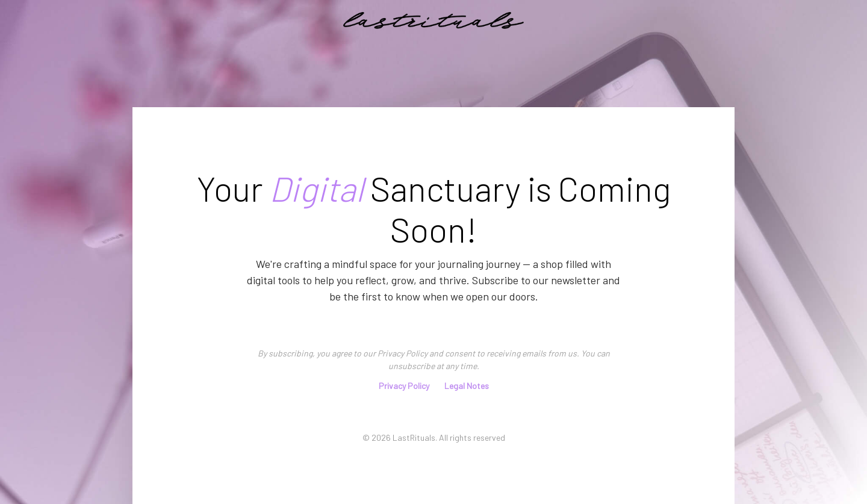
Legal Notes (467, 386)
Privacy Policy (404, 386)
